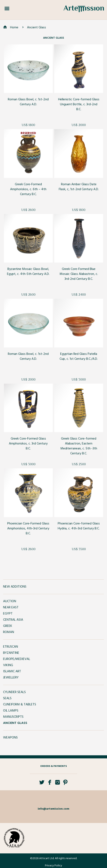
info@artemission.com (53, 809)
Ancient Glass (36, 28)
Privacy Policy (53, 866)
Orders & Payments (53, 766)
